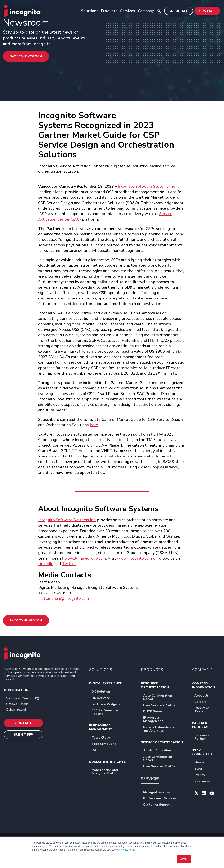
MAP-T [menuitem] (99, 750)
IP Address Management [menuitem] (164, 720)
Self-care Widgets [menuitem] (108, 704)
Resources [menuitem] (205, 781)
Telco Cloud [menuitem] (103, 738)
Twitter (69, 564)
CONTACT (207, 11)
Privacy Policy (128, 850)
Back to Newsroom (26, 56)
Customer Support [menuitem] (160, 805)
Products (109, 11)
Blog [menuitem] (201, 769)
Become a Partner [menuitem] (207, 737)
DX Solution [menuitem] (103, 692)
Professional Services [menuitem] (162, 799)
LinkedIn (46, 564)
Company (146, 11)
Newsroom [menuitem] (205, 763)
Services (128, 11)
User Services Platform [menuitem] (163, 705)
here (94, 425)
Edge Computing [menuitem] (107, 744)
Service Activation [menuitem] (160, 751)
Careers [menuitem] (203, 702)
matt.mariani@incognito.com (64, 599)
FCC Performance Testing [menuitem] (113, 712)
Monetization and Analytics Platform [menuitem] (113, 772)
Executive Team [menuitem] (207, 710)
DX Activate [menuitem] (103, 698)
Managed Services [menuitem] (159, 792)
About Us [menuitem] (204, 696)
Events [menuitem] (202, 775)
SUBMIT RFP (179, 11)
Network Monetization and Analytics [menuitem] (164, 729)
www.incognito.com (134, 558)
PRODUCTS (152, 670)
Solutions (90, 11)
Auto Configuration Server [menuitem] (164, 698)
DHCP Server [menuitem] (156, 712)
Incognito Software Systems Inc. (147, 186)
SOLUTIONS (101, 670)
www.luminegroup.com (85, 558)
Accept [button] (184, 859)
